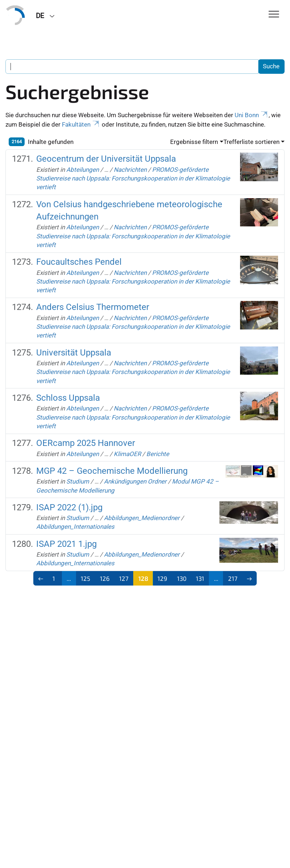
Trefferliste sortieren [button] (251, 142)
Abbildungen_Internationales (75, 527)
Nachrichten (130, 170)
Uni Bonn (252, 115)
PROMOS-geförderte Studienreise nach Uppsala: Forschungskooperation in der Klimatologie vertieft (133, 178)
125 (85, 578)
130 (182, 578)
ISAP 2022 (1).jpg (69, 507)
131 (200, 578)
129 (162, 578)
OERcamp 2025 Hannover (86, 443)
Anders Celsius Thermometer (93, 307)
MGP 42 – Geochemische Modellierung (112, 471)
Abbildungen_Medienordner (142, 518)
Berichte (158, 454)
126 (105, 578)
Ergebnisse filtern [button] (194, 142)
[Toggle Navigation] (274, 15)
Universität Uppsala (74, 353)
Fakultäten (81, 124)
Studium (78, 481)
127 (124, 578)
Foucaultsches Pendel (79, 262)
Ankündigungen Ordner (135, 481)
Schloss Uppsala (68, 398)
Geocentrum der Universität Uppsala (106, 159)
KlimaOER (127, 454)
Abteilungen (83, 170)
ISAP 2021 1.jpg (66, 544)
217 (233, 578)
